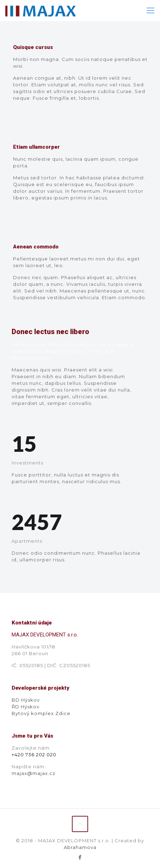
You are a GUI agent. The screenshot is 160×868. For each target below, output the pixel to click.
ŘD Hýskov (26, 707)
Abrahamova (80, 847)
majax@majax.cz (33, 773)
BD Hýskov (26, 700)
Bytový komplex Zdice (41, 713)
